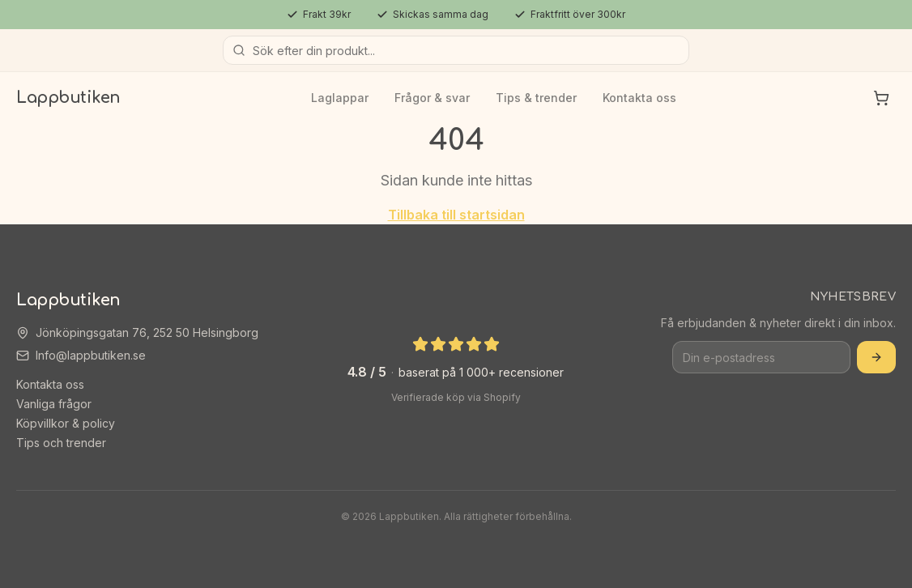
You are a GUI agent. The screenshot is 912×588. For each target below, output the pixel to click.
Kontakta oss (639, 98)
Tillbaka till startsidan (456, 215)
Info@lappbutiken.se (91, 355)
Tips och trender (61, 443)
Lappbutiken (68, 98)
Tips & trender (536, 98)
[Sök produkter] (456, 50)
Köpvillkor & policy (66, 423)
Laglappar (340, 98)
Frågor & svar (432, 98)
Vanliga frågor (54, 404)
